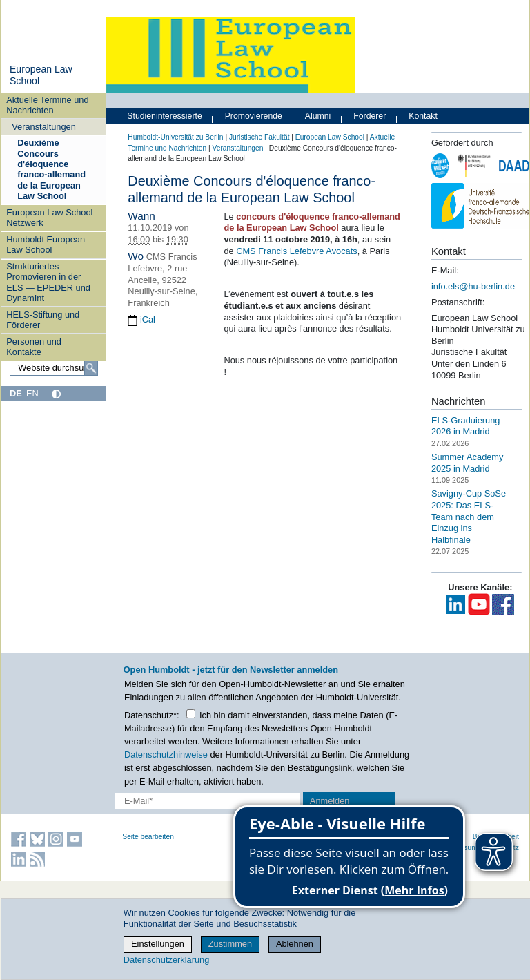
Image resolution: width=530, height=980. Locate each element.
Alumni (318, 116)
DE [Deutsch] (16, 393)
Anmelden (330, 801)
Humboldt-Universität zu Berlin (175, 137)
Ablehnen (295, 944)
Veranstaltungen (44, 127)
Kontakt (423, 116)
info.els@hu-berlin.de (473, 286)
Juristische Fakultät (259, 137)
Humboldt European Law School (46, 244)
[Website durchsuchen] (54, 368)
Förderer (370, 116)
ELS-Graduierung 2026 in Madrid (466, 425)
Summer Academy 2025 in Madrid (468, 463)
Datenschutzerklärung (166, 960)
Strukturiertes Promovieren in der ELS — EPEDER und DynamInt (48, 282)
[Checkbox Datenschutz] (191, 714)
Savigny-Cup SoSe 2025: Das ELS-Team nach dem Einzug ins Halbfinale (469, 517)
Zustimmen (230, 944)
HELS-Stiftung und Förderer (43, 320)
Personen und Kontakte (34, 347)
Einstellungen (158, 944)
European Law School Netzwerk (49, 218)
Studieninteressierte (164, 116)
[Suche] (91, 368)
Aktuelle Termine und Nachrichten (47, 105)
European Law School (330, 137)
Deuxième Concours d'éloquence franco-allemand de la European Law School (51, 169)
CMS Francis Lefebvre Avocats (296, 251)
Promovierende (254, 116)
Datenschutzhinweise (166, 755)
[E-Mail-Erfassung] (208, 801)
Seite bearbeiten (148, 837)
